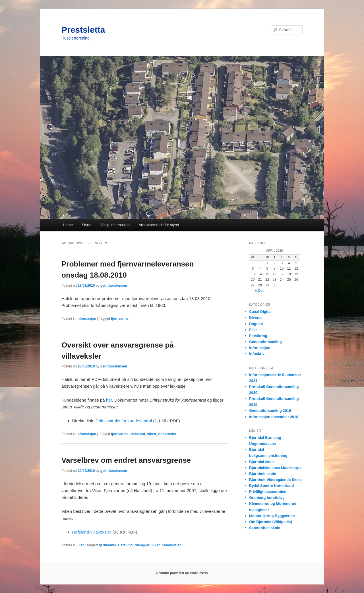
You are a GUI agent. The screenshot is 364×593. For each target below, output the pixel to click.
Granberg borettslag (267, 498)
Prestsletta (83, 30)
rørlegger (142, 545)
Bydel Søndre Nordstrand (271, 486)
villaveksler (167, 434)
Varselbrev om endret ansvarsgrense (126, 460)
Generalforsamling (265, 342)
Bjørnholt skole (263, 474)
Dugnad (256, 324)
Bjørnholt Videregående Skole (275, 480)
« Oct (259, 291)
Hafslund (137, 434)
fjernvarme (120, 319)
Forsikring (258, 336)
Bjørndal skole (262, 462)
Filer (80, 545)
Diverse (256, 318)
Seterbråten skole (265, 528)
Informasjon (86, 319)
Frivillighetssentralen (268, 492)
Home (68, 225)
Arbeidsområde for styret (159, 225)
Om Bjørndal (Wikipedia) (271, 522)
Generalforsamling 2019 (270, 411)
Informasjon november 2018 (274, 417)
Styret (86, 225)
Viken (151, 434)
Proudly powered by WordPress (182, 573)
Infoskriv (257, 354)
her (109, 400)
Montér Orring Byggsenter (272, 516)
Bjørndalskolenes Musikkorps (275, 468)
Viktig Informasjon (115, 225)
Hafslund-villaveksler (92, 532)
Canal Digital (260, 312)
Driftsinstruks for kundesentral (124, 421)
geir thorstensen (114, 286)
